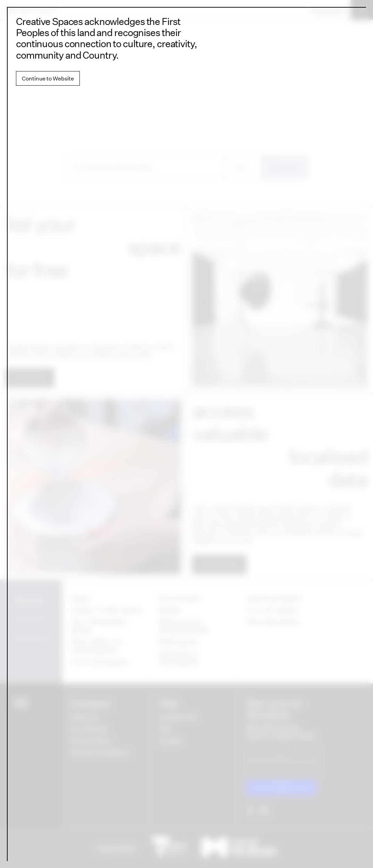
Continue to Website (48, 78)
